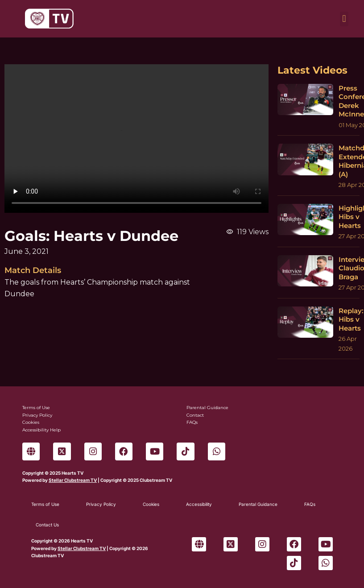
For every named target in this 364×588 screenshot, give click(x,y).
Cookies (151, 504)
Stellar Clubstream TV (73, 480)
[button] (344, 19)
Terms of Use (45, 504)
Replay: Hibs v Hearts (351, 319)
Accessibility (199, 504)
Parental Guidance (258, 504)
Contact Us (47, 525)
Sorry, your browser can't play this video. (136, 139)
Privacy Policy (101, 504)
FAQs (310, 504)
